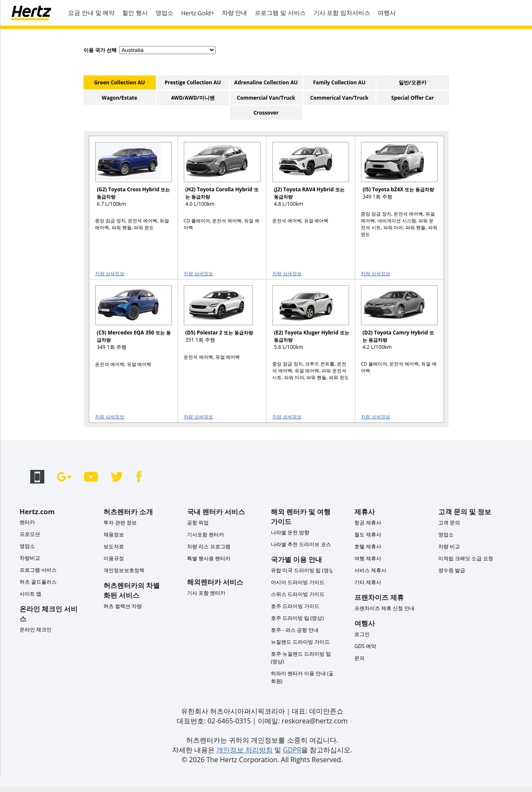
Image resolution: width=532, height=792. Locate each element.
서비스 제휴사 (370, 570)
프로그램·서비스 (38, 570)
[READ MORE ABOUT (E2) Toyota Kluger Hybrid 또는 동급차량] (305, 321)
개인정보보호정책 (124, 570)
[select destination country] (167, 50)
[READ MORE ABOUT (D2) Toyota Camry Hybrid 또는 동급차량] (394, 321)
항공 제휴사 (368, 523)
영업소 (164, 13)
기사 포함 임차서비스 (342, 13)
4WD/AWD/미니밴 (193, 98)
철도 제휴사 (368, 534)
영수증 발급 (452, 570)
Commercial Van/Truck (266, 98)
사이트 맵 (30, 594)
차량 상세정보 (110, 273)
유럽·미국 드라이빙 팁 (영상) (303, 570)
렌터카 (27, 522)
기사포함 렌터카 (206, 534)
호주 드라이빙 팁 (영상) (297, 618)
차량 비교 (449, 546)
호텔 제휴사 (368, 546)
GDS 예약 (365, 646)
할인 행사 (135, 13)
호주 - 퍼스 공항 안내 (295, 630)
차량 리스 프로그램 (209, 546)
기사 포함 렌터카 (206, 593)
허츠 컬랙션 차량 (123, 606)
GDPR (292, 750)
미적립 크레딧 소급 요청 (466, 558)
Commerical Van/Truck (339, 98)
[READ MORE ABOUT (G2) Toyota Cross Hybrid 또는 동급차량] (128, 178)
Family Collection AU (339, 82)
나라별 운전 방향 (290, 532)
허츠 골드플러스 (38, 582)
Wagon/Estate (119, 98)
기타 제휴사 (368, 582)
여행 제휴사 (368, 558)
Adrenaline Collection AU (266, 82)
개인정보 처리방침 (244, 750)
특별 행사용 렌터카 (209, 558)
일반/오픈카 (413, 82)
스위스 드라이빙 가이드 (298, 594)
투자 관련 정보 (120, 523)
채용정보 (114, 534)
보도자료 (114, 546)
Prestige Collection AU (193, 82)
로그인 (362, 634)
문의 (359, 658)
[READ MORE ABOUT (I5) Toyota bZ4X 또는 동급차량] (394, 178)
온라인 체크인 (36, 629)
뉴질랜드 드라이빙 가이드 (300, 642)
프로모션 (30, 534)
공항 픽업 (198, 523)
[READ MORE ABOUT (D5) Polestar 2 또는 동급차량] (217, 321)
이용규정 (114, 558)
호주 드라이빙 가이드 (295, 606)
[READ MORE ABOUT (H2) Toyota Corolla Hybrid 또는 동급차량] (217, 178)
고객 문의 (449, 523)
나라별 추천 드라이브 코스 (301, 544)
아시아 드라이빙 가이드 (298, 582)
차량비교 (30, 558)
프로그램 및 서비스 (280, 13)
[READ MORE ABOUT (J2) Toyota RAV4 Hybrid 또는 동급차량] (305, 178)
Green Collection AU (120, 82)
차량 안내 (235, 13)
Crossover (266, 113)
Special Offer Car (413, 98)
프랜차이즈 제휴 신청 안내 (384, 608)
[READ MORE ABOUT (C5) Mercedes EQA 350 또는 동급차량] (128, 321)
